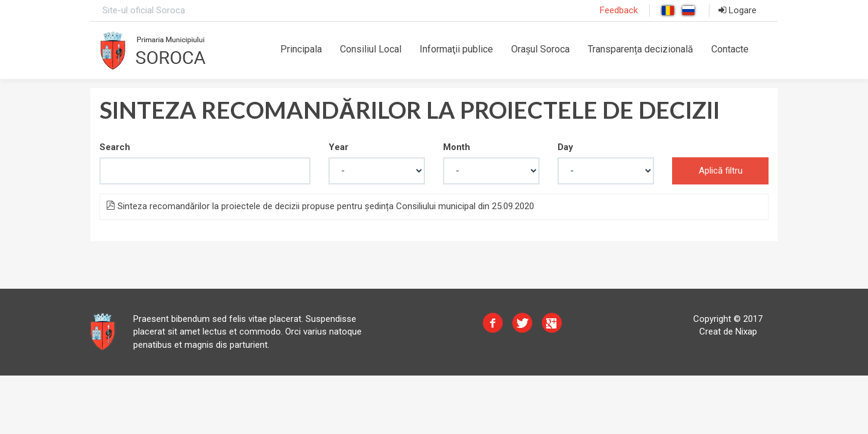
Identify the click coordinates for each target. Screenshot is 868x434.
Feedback (619, 10)
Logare (737, 10)
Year (338, 147)
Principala (301, 49)
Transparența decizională (640, 49)
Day (565, 147)
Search (115, 147)
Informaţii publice (456, 49)
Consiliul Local (371, 49)
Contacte (730, 49)
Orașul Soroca (540, 49)
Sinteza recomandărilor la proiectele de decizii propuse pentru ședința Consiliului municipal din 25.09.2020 (320, 206)
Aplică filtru (721, 171)
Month (457, 147)
